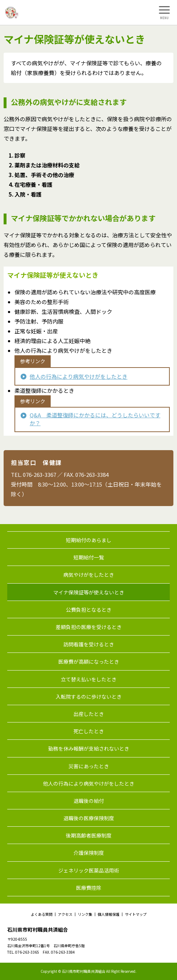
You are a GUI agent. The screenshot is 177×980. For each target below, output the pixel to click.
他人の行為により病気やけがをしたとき (79, 376)
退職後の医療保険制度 (89, 818)
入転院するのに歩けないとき (89, 696)
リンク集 (85, 914)
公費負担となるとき (89, 610)
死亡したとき (89, 731)
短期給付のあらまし (89, 540)
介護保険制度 (89, 853)
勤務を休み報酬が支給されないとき (89, 748)
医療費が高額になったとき (89, 662)
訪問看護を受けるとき (89, 644)
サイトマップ (136, 914)
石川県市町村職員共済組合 (38, 930)
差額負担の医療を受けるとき (89, 627)
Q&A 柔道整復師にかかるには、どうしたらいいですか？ (95, 419)
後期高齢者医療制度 (89, 835)
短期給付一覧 (89, 557)
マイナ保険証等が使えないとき (89, 592)
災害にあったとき (89, 766)
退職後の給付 (89, 801)
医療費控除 (89, 888)
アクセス (65, 914)
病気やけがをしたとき (89, 575)
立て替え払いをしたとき (89, 679)
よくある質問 (42, 914)
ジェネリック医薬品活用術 (89, 870)
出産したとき (89, 714)
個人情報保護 (109, 914)
